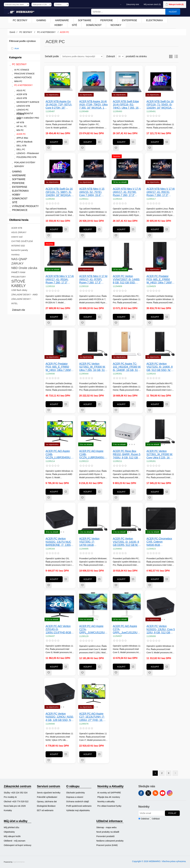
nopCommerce (19, 862)
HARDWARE (19, 175)
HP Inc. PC (22, 126)
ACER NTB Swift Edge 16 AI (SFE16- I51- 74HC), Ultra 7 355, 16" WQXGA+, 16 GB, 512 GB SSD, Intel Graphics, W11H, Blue (127, 105)
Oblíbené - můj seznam (15, 841)
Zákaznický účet (133, 4)
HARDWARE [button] (62, 20)
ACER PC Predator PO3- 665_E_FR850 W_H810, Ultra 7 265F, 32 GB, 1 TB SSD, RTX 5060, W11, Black (160, 280)
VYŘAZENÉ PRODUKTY (25, 206)
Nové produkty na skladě (108, 832)
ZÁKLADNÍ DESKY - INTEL (22, 301)
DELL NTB (21, 146)
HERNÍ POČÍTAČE (23, 78)
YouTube (163, 793)
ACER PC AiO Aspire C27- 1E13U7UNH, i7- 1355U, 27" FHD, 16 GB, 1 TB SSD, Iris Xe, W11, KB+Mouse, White (93, 717)
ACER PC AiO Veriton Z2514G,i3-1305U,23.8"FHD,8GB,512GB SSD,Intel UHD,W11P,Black (60, 629)
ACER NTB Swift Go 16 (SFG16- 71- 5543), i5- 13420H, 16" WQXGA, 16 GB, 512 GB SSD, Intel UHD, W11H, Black (160, 105)
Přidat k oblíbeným (49, 148)
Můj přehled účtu (12, 827)
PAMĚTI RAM (18, 272)
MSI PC (20, 130)
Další (175, 773)
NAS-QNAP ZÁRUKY (19, 261)
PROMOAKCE (20, 210)
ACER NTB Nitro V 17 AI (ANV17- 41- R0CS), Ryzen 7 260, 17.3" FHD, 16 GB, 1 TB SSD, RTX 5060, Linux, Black (161, 192)
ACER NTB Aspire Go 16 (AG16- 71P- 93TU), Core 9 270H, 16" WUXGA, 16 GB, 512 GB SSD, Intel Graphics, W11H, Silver (59, 105)
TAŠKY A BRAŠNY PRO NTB (28, 118)
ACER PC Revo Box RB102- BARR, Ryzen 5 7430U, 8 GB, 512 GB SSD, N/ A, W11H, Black (127, 454)
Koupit (54, 142)
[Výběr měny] (41, 5)
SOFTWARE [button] (85, 20)
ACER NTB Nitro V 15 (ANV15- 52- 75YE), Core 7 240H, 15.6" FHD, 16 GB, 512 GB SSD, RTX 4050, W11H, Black (93, 192)
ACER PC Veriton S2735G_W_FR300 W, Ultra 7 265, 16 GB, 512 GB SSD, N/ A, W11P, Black (93, 367)
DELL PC (21, 150)
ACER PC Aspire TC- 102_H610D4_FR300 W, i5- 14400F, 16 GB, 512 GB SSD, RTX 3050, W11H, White (127, 367)
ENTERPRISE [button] (130, 20)
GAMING (17, 172)
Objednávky (9, 832)
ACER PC (21, 134)
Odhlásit (156, 819)
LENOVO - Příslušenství (28, 153)
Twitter (148, 793)
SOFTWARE (19, 179)
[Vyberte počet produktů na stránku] (120, 56)
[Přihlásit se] (152, 813)
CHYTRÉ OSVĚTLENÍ (22, 241)
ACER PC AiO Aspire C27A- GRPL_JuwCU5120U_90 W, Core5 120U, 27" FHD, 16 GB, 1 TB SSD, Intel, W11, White (127, 629)
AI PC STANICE (22, 70)
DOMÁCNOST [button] (94, 25)
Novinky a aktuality (106, 802)
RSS (155, 793)
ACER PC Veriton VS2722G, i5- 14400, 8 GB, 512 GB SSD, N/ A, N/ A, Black (160, 367)
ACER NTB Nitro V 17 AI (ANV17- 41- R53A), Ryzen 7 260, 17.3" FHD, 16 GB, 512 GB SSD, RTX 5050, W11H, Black (60, 280)
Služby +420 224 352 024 (16, 793)
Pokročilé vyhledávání (47, 797)
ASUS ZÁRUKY (19, 232)
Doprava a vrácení (75, 797)
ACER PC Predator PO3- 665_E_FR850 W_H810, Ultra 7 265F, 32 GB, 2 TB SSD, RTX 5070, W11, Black (59, 367)
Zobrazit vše (18, 310)
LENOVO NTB (23, 106)
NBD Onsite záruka (24, 268)
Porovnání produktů (105, 836)
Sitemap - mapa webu (106, 827)
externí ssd (17, 237)
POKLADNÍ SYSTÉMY (25, 163)
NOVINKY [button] (116, 25)
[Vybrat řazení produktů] (82, 56)
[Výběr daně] (17, 5)
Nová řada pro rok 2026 (15, 806)
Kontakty (8, 810)
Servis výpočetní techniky (49, 793)
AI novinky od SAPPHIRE (109, 793)
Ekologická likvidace (46, 806)
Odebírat (145, 819)
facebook (141, 793)
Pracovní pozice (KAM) (107, 845)
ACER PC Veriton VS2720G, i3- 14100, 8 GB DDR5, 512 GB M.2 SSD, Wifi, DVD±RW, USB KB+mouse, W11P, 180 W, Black (127, 542)
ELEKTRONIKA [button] (155, 20)
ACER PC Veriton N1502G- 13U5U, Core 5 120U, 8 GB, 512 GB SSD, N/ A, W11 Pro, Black (161, 629)
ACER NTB (22, 94)
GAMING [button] (41, 20)
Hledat (173, 12)
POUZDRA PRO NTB (26, 157)
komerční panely (20, 250)
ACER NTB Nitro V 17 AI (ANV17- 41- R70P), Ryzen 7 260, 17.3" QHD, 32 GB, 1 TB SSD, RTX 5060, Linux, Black (93, 280)
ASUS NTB (22, 98)
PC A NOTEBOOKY (23, 85)
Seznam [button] (176, 56)
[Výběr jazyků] (61, 5)
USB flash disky (19, 290)
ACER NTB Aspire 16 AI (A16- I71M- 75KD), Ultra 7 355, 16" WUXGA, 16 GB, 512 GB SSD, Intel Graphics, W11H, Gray (93, 105)
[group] (127, 431)
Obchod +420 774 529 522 (16, 802)
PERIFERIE (18, 183)
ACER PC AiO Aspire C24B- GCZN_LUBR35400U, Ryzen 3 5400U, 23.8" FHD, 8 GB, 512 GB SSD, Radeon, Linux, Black (92, 454)
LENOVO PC (23, 110)
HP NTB (20, 123)
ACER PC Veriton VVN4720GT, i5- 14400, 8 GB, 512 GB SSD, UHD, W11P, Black (126, 280)
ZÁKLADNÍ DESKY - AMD (24, 294)
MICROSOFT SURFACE (28, 102)
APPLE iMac (22, 138)
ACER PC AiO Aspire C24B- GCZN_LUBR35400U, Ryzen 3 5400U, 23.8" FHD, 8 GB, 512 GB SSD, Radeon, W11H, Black (58, 454)
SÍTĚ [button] (75, 25)
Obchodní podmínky (75, 793)
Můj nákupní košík (12, 836)
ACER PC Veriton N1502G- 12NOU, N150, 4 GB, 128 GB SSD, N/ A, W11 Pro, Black (60, 717)
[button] (120, 444)
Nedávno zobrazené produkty (110, 841)
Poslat (172, 813)
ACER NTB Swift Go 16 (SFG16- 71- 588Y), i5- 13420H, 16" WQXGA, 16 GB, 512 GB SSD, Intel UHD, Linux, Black (59, 192)
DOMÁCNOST (20, 199)
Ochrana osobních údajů (78, 802)
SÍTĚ (15, 202)
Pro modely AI (10, 797)
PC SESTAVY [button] (20, 20)
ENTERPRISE (20, 187)
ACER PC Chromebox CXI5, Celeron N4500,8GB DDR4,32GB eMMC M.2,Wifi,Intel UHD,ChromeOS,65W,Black (161, 542)
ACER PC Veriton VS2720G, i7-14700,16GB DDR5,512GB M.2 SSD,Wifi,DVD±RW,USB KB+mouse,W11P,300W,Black (94, 542)
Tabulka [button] (171, 56)
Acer (17, 48)
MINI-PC (18, 81)
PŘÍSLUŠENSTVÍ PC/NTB (25, 114)
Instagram (170, 793)
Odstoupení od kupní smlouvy (18, 845)
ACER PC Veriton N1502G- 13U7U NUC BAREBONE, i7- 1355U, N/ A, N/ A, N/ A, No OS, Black (59, 542)
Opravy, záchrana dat (47, 802)
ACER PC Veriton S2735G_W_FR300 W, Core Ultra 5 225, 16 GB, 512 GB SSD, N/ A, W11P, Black (161, 454)
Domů (12, 32)
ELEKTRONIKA (20, 191)
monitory (15, 255)
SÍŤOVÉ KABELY (18, 283)
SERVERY (19, 166)
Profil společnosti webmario (79, 806)
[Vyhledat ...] (128, 12)
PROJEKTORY (18, 277)
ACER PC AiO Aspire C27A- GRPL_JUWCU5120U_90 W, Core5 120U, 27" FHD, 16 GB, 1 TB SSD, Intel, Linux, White (94, 629)
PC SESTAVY (19, 64)
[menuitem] (20, 20)
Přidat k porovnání (66, 142)
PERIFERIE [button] (107, 20)
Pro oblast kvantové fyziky (109, 806)
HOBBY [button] (59, 25)
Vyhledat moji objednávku (78, 810)
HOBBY (16, 195)
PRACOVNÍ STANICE (24, 74)
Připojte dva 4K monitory (109, 797)
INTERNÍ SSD (18, 246)
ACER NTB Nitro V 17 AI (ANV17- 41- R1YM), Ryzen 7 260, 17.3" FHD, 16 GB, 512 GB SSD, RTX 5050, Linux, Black (127, 192)
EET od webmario (45, 810)
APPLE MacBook (24, 142)
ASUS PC (21, 91)
